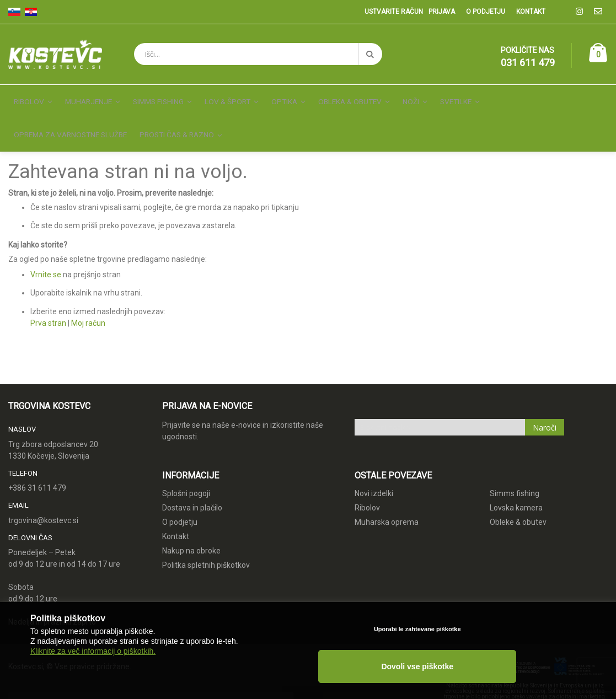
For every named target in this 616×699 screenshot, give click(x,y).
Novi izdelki (374, 471)
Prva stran (48, 301)
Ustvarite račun (394, 12)
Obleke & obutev (518, 500)
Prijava (442, 12)
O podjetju (486, 12)
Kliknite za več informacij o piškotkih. (93, 678)
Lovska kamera (516, 486)
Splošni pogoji (186, 471)
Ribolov (367, 486)
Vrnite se (46, 252)
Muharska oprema (387, 500)
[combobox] (258, 54)
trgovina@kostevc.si (43, 498)
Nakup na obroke (191, 529)
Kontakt (531, 12)
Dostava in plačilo (192, 486)
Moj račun (88, 301)
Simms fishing (515, 471)
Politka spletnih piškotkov (206, 543)
